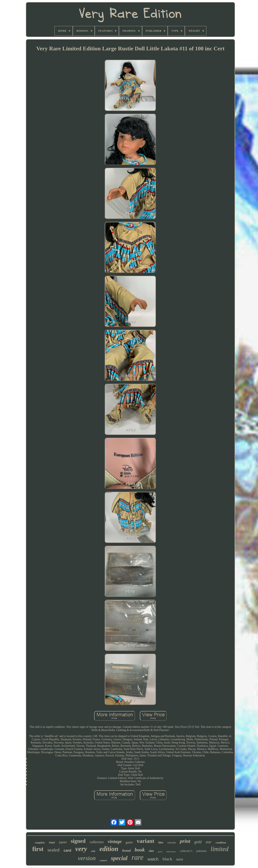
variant (145, 841)
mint (180, 859)
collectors (97, 842)
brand (127, 851)
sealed (53, 850)
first (38, 849)
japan (63, 842)
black (167, 859)
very (81, 849)
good (160, 851)
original (103, 860)
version (87, 858)
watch (153, 859)
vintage (115, 842)
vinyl (52, 842)
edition (109, 849)
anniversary (171, 852)
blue (161, 843)
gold (198, 842)
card (67, 850)
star (209, 842)
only (93, 851)
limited (220, 849)
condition (221, 843)
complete (40, 843)
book (140, 850)
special (119, 858)
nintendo (172, 843)
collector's (186, 851)
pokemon (201, 851)
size (151, 851)
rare (138, 857)
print (185, 841)
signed (78, 841)
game (129, 842)
